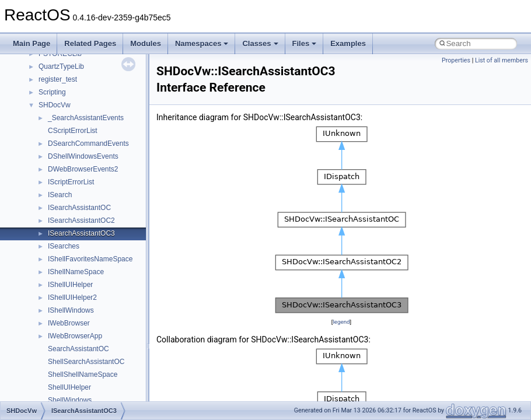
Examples (348, 43)
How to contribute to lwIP (59, 85)
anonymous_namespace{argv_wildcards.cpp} (109, 354)
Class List (44, 277)
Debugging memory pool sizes (67, 123)
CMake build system (51, 97)
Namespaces (202, 43)
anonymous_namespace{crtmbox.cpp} (98, 380)
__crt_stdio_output (67, 303)
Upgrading (36, 59)
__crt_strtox (57, 316)
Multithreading (42, 174)
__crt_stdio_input (65, 290)
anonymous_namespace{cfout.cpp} (93, 367)
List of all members (502, 60)
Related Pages (90, 43)
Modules (146, 43)
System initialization (50, 162)
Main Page (32, 43)
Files (305, 43)
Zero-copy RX (41, 149)
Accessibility (57, 328)
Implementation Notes (54, 200)
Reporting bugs (43, 136)
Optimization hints (48, 187)
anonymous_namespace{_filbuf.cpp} (95, 341)
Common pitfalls (45, 110)
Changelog (37, 72)
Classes (260, 43)
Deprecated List (44, 226)
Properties (456, 60)
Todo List (34, 213)
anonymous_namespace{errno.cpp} (94, 393)
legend (341, 322)
